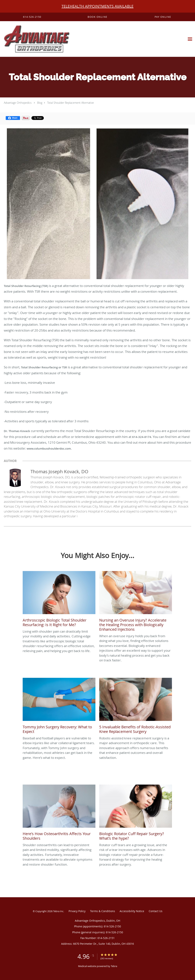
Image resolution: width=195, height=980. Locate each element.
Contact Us (156, 911)
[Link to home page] (35, 39)
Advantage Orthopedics (18, 103)
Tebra (114, 966)
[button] (97, 17)
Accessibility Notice (132, 911)
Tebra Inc (58, 911)
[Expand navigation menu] (190, 39)
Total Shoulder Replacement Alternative (71, 103)
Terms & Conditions (103, 911)
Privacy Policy (77, 911)
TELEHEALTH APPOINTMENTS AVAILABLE (97, 6)
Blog (40, 103)
